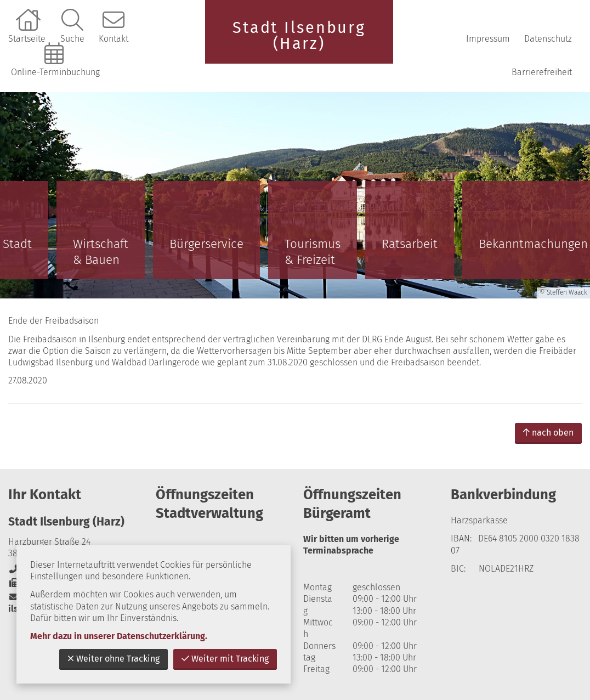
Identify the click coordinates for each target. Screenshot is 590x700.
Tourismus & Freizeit (313, 252)
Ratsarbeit (410, 244)
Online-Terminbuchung (55, 72)
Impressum (488, 39)
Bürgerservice (206, 244)
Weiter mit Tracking (225, 659)
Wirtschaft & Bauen (101, 252)
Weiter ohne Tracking (114, 659)
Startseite (27, 39)
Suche (72, 39)
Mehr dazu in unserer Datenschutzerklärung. (119, 636)
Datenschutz (548, 39)
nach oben (548, 433)
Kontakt (114, 39)
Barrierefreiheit (542, 72)
